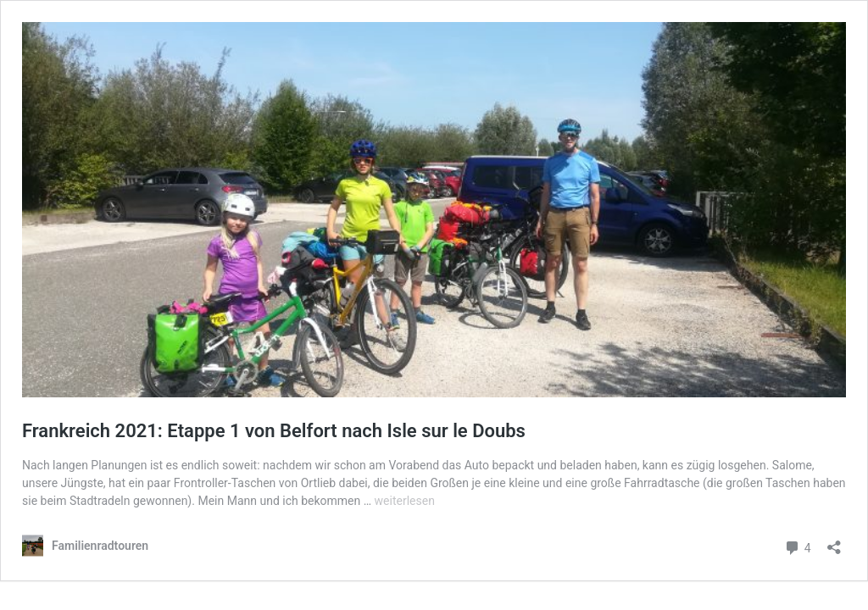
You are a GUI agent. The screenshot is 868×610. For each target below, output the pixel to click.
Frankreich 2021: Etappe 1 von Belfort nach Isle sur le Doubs (274, 431)
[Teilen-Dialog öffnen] (834, 542)
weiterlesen (405, 501)
